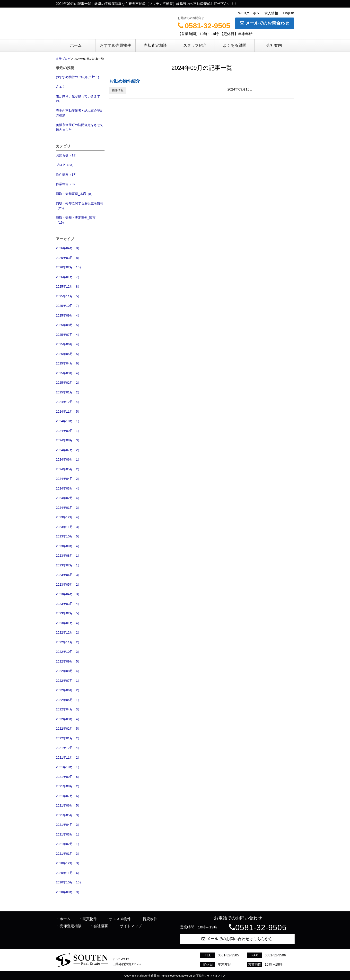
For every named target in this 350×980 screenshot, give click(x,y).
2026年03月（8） (68, 258)
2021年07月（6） (68, 796)
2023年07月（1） (68, 565)
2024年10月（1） (68, 421)
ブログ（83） (66, 165)
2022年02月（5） (68, 729)
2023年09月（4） (68, 546)
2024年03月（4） (68, 488)
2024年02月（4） (68, 498)
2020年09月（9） (68, 892)
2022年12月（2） (68, 632)
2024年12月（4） (68, 402)
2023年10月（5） (68, 536)
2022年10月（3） (68, 652)
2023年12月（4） (68, 517)
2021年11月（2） (68, 758)
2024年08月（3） (68, 440)
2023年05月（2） (68, 585)
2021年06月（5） (68, 805)
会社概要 (101, 926)
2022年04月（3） (68, 709)
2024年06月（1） (68, 459)
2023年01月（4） (68, 623)
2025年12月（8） (68, 286)
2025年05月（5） (68, 354)
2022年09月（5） (68, 661)
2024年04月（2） (68, 479)
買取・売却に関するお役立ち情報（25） (80, 206)
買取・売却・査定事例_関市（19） (76, 220)
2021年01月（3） (68, 854)
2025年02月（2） (68, 383)
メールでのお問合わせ (265, 23)
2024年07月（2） (68, 450)
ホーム (76, 45)
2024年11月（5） (68, 412)
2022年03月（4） (68, 719)
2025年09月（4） (68, 315)
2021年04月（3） (68, 825)
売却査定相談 (155, 45)
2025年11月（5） (68, 296)
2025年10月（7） (68, 306)
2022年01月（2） (68, 738)
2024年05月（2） (68, 469)
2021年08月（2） (68, 786)
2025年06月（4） (68, 344)
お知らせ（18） (67, 155)
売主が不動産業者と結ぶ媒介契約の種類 (80, 113)
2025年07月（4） (68, 335)
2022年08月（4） (68, 671)
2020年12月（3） (68, 863)
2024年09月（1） (68, 431)
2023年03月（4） (68, 604)
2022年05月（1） (68, 700)
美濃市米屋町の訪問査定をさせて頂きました (80, 127)
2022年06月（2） (68, 690)
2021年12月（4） (68, 748)
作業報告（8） (66, 184)
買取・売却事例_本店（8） (75, 194)
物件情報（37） (67, 175)
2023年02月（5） (68, 613)
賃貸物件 (150, 919)
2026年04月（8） (68, 248)
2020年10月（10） (69, 882)
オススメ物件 (120, 919)
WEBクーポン (249, 13)
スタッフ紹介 (195, 45)
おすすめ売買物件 (115, 45)
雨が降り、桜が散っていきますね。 (78, 99)
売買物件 (90, 919)
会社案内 (274, 45)
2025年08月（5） (68, 325)
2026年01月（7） (68, 277)
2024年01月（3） (68, 508)
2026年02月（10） (69, 267)
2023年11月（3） (68, 527)
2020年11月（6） (68, 873)
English (289, 13)
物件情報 (118, 90)
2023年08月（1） (68, 556)
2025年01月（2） (68, 392)
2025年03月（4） (68, 373)
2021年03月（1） (68, 834)
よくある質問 (235, 45)
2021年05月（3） (68, 815)
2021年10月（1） (68, 767)
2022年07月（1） (68, 681)
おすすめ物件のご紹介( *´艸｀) (78, 77)
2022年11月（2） (68, 642)
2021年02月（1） (68, 844)
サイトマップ (131, 926)
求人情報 (271, 13)
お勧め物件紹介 (125, 81)
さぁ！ (61, 86)
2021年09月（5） (68, 777)
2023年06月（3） (68, 575)
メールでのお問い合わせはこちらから (237, 939)
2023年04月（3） (68, 594)
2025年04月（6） (68, 363)
